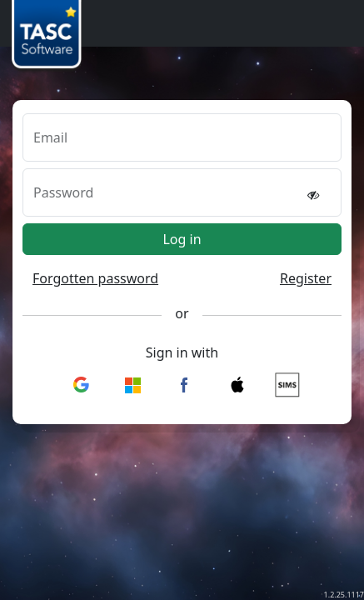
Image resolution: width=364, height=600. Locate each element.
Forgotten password (95, 278)
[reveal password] (313, 195)
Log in (182, 239)
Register (306, 278)
